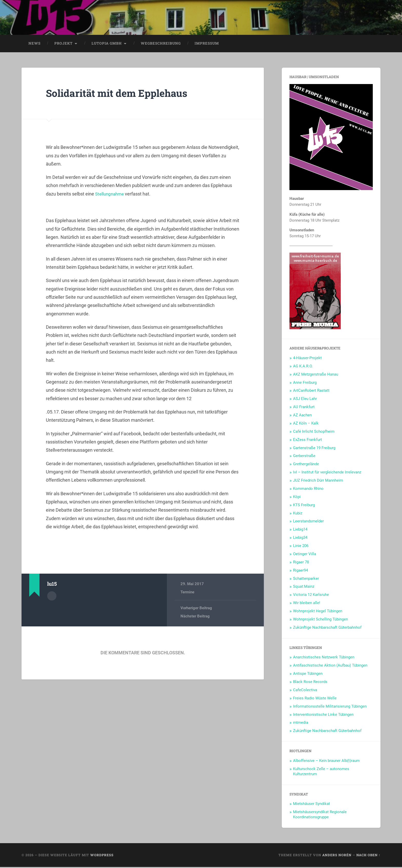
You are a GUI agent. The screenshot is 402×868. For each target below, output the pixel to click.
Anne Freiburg (305, 384)
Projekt (63, 44)
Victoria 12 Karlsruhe (311, 596)
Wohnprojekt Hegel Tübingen (318, 612)
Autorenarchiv (52, 597)
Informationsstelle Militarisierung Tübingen (330, 707)
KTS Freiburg (304, 506)
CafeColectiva (305, 691)
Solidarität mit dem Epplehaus (121, 94)
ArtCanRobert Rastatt (311, 392)
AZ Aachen (302, 416)
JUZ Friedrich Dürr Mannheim (318, 481)
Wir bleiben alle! (307, 604)
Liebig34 (300, 539)
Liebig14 (300, 530)
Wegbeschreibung (161, 44)
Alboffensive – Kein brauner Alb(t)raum (326, 762)
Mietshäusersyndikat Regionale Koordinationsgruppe (320, 815)
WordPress (102, 856)
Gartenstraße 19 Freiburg (314, 449)
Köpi (297, 498)
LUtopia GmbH (107, 44)
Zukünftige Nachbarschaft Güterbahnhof (327, 628)
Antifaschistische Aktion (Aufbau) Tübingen (330, 666)
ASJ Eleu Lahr (305, 400)
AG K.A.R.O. (303, 367)
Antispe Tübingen (308, 675)
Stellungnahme (111, 195)
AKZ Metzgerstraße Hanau (316, 375)
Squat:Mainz (304, 588)
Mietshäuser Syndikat (311, 805)
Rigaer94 (300, 571)
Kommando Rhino (308, 490)
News (34, 44)
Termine (187, 593)
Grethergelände (306, 465)
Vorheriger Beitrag (196, 609)
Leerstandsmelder (308, 522)
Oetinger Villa (305, 555)
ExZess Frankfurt (308, 441)
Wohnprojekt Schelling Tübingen (320, 620)
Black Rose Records (310, 683)
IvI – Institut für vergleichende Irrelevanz (327, 473)
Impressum (207, 44)
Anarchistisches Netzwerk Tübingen (324, 658)
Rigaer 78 (301, 563)
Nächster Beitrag (195, 617)
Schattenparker (306, 580)
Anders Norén (337, 856)
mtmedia (301, 724)
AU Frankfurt (304, 408)
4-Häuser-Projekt (307, 359)
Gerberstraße (304, 457)
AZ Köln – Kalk (306, 424)
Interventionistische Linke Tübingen (323, 716)
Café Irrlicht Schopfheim (314, 432)
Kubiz (298, 514)
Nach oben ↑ (368, 856)
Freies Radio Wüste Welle (315, 699)
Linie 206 (301, 547)
